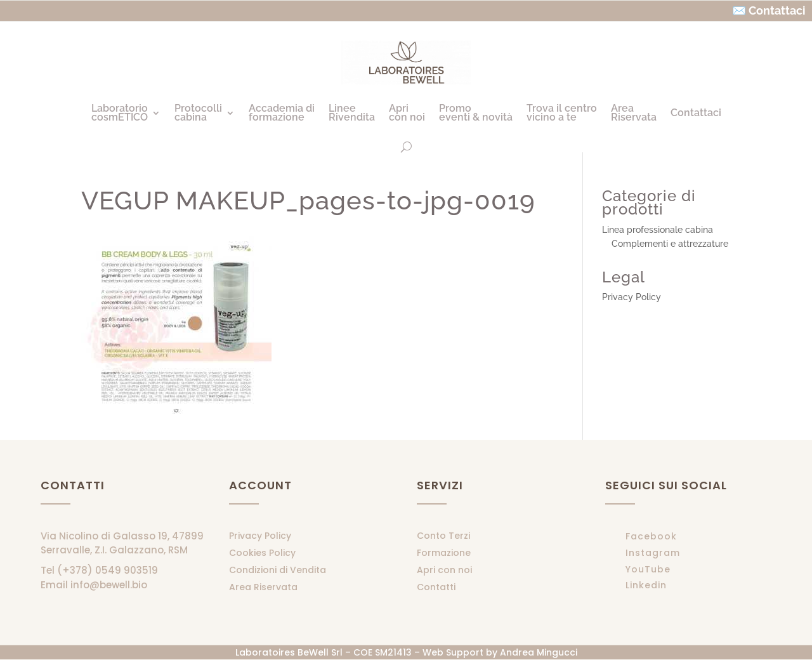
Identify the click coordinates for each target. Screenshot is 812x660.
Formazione (444, 553)
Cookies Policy (262, 553)
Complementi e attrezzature (670, 244)
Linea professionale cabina (658, 230)
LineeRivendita (352, 113)
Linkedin (646, 585)
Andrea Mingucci (539, 652)
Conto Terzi (443, 536)
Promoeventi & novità (476, 113)
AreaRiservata (634, 113)
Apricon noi (407, 113)
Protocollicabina (198, 113)
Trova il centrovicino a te (562, 113)
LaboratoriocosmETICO (120, 113)
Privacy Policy (632, 297)
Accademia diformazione (282, 113)
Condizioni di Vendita (278, 570)
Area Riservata (263, 587)
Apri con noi (444, 570)
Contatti (436, 587)
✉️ (739, 10)
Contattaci (696, 113)
